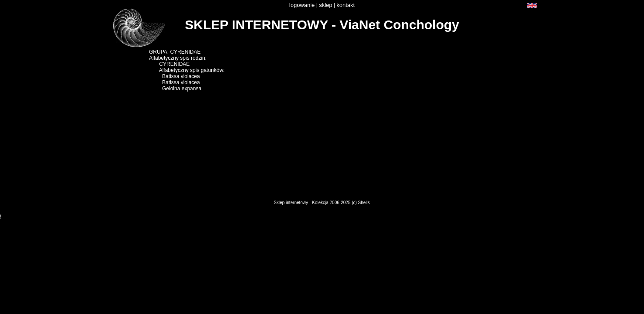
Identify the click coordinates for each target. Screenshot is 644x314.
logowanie (302, 5)
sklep (325, 5)
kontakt (346, 5)
